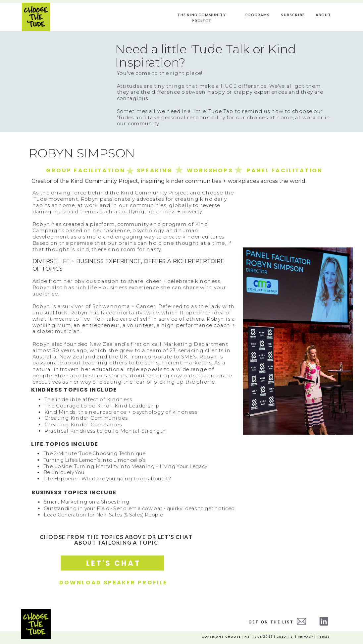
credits (285, 637)
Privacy (306, 637)
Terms (323, 637)
